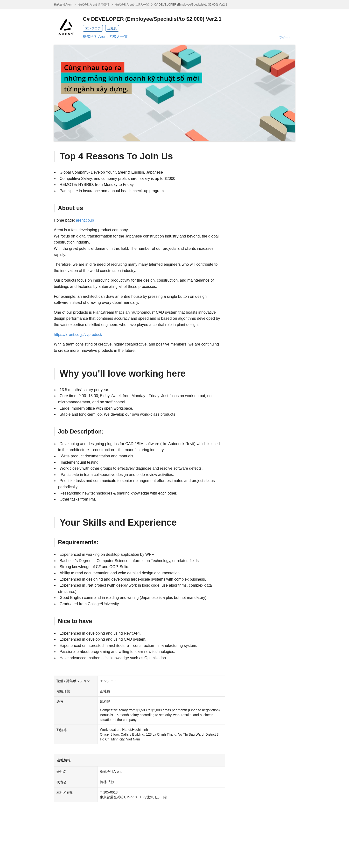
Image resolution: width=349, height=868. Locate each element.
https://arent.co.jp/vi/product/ (78, 335)
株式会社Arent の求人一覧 (132, 5)
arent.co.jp (85, 220)
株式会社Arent (63, 5)
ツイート (285, 37)
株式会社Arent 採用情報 (94, 5)
